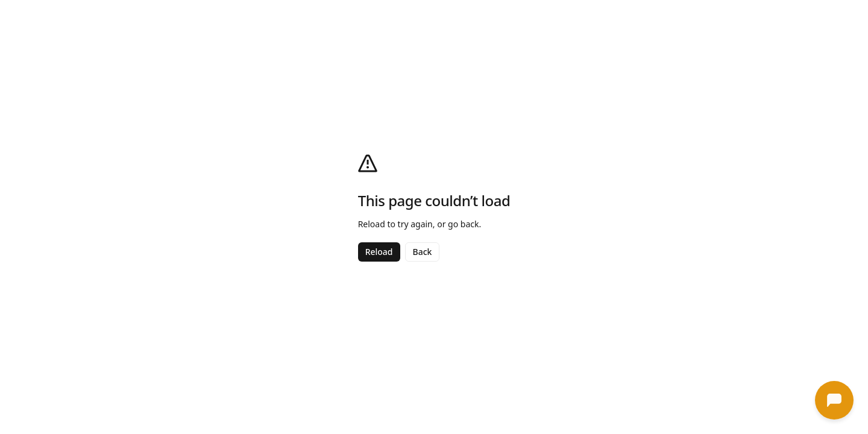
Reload (379, 252)
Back (423, 252)
